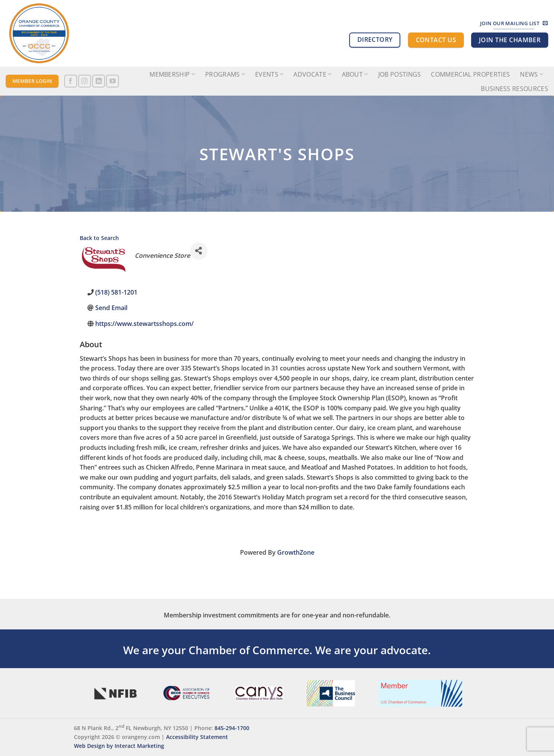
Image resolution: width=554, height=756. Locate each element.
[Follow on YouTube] (112, 81)
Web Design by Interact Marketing (119, 746)
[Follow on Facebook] (71, 81)
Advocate (312, 74)
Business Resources (515, 89)
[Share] (199, 251)
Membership (172, 74)
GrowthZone (296, 552)
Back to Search (99, 238)
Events (269, 74)
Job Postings (400, 74)
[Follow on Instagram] (85, 81)
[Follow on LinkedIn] (99, 81)
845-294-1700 (232, 728)
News (532, 74)
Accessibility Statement (197, 737)
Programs (225, 74)
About (355, 74)
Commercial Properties (470, 74)
